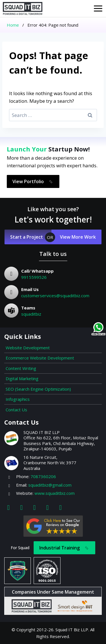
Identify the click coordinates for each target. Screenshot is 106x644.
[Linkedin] (34, 507)
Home (13, 25)
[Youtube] (47, 507)
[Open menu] (98, 8)
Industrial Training (65, 548)
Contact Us (16, 410)
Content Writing (21, 368)
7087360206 (43, 476)
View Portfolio (33, 182)
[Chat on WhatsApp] (98, 329)
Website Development (28, 348)
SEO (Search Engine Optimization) (38, 389)
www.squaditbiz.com (55, 493)
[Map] (60, 507)
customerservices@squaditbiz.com (55, 296)
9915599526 (34, 277)
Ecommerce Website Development (40, 358)
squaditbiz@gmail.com (50, 485)
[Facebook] (8, 507)
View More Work (78, 237)
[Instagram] (21, 507)
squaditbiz (31, 314)
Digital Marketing (22, 378)
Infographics (18, 399)
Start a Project (27, 237)
